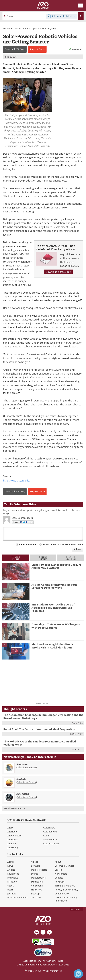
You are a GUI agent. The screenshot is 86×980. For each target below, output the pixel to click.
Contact (59, 878)
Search (58, 870)
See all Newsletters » (15, 808)
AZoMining (13, 848)
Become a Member (64, 866)
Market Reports (39, 870)
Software (36, 866)
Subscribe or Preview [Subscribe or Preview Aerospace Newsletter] (27, 767)
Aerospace (22, 764)
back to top (76, 909)
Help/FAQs (37, 890)
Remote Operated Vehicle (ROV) (39, 29)
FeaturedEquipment (70, 558)
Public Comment (28, 544)
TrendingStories (16, 558)
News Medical (50, 840)
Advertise (60, 882)
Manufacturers (39, 878)
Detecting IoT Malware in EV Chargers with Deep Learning (56, 626)
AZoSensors (49, 828)
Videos (35, 862)
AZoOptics (13, 840)
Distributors (37, 882)
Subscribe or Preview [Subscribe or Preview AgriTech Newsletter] (27, 782)
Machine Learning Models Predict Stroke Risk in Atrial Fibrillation (53, 646)
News (18, 29)
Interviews (13, 878)
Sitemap (35, 894)
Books (10, 890)
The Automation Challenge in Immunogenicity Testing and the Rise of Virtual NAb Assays (43, 716)
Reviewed (77, 49)
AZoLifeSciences (51, 844)
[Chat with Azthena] (78, 974)
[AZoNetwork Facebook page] (43, 932)
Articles (11, 870)
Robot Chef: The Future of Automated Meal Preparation (39, 729)
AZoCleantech (14, 836)
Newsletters (61, 874)
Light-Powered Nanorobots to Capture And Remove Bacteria (56, 566)
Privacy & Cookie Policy (66, 890)
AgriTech (21, 779)
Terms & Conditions (65, 886)
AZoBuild (12, 844)
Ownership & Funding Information (66, 899)
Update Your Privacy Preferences (43, 971)
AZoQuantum (50, 832)
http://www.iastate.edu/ (17, 481)
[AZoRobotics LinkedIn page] (37, 932)
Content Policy (62, 894)
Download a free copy (58, 272)
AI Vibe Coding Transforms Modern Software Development (54, 586)
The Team (36, 898)
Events (35, 874)
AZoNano (12, 832)
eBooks (11, 886)
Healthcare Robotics (18, 898)
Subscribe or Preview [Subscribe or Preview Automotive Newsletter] (27, 797)
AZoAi (46, 836)
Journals (12, 894)
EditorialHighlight (43, 558)
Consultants (37, 886)
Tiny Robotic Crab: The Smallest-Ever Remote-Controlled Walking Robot (40, 743)
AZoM (10, 828)
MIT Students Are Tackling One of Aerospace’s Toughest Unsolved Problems (53, 608)
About (10, 862)
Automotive (23, 794)
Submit (77, 549)
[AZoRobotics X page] (49, 932)
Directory (12, 882)
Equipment (13, 874)
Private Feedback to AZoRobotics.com (63, 544)
